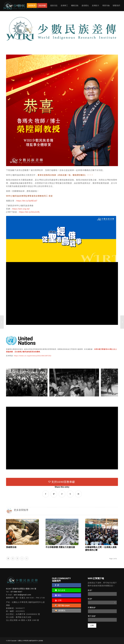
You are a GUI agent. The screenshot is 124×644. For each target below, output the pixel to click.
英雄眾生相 (11, 547)
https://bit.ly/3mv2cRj (29, 212)
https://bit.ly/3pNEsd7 (27, 201)
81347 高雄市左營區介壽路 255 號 (21, 589)
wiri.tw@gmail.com (23, 595)
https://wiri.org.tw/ (21, 209)
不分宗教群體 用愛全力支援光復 (60, 547)
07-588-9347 (16, 592)
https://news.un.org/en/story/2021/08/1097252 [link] (33, 356)
